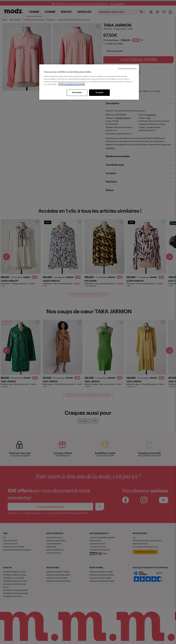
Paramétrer (77, 92)
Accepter (99, 92)
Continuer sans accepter (127, 68)
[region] (89, 82)
